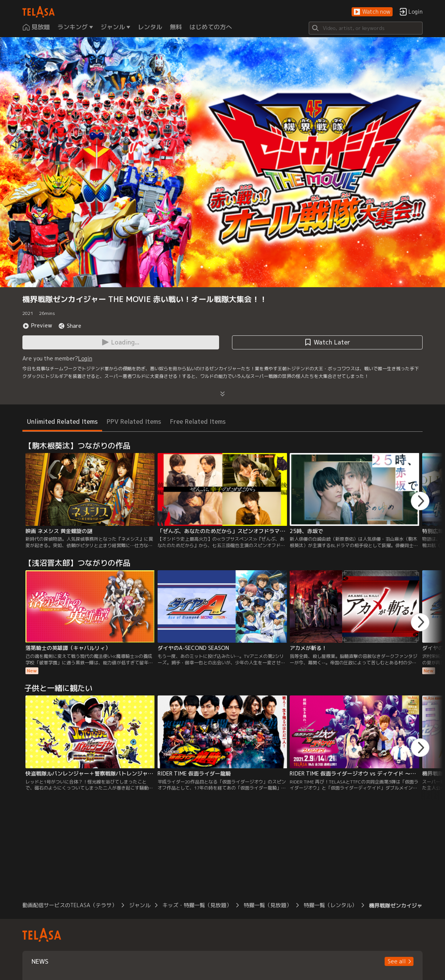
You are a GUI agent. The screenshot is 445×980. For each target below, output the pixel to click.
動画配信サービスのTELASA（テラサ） (70, 905)
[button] (372, 12)
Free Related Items (198, 422)
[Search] (366, 28)
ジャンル (140, 905)
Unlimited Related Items (62, 422)
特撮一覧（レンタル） (330, 905)
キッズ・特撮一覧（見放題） (197, 905)
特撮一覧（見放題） (268, 905)
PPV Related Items (134, 422)
